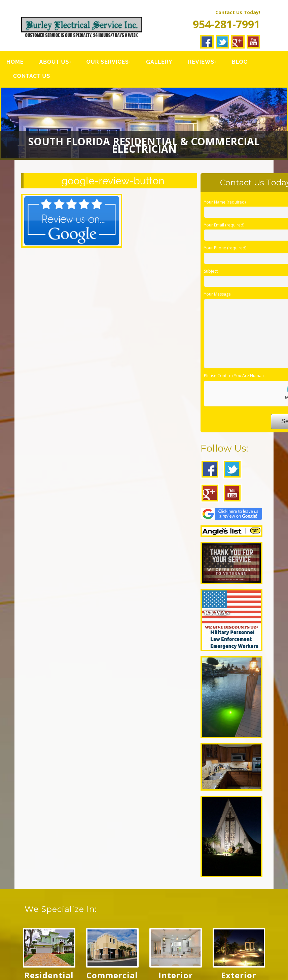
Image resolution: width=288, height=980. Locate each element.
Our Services (108, 62)
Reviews (201, 62)
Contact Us (32, 76)
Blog (240, 62)
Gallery (159, 62)
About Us (54, 62)
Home (15, 62)
